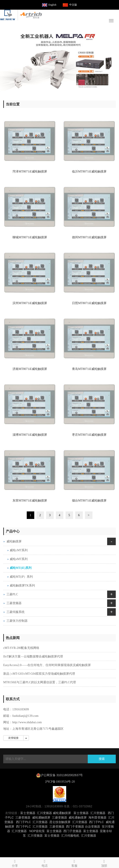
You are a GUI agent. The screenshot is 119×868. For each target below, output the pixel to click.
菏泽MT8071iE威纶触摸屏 (30, 172)
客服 (74, 863)
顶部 (104, 863)
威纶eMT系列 (19, 559)
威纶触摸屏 (14, 541)
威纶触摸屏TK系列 (22, 586)
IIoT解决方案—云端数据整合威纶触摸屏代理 (33, 656)
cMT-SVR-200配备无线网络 (21, 648)
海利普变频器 (97, 817)
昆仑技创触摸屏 (60, 822)
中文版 (73, 5)
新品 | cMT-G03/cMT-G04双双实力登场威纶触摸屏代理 (39, 674)
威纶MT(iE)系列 (21, 568)
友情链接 (13, 738)
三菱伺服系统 (16, 612)
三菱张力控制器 (17, 621)
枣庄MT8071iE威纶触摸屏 (89, 435)
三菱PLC (12, 594)
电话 (45, 863)
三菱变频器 (14, 603)
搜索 (102, 759)
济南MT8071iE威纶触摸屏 (30, 369)
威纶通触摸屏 (62, 813)
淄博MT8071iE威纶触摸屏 (30, 435)
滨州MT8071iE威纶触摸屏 (30, 303)
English (52, 5)
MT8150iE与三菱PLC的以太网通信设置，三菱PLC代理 (40, 682)
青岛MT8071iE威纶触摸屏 (89, 369)
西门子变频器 (75, 826)
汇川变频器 (44, 813)
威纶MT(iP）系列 (21, 577)
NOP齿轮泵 (37, 831)
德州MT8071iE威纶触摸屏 (89, 237)
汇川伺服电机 (70, 836)
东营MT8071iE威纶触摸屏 (30, 501)
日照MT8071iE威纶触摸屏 (89, 303)
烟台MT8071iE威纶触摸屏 (89, 501)
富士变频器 (28, 813)
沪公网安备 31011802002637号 (62, 775)
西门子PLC (23, 822)
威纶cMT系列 (19, 550)
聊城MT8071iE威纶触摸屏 (30, 237)
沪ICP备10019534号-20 (60, 782)
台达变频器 (92, 826)
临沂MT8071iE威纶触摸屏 (89, 172)
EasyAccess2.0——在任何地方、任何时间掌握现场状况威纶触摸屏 (47, 665)
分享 (15, 863)
